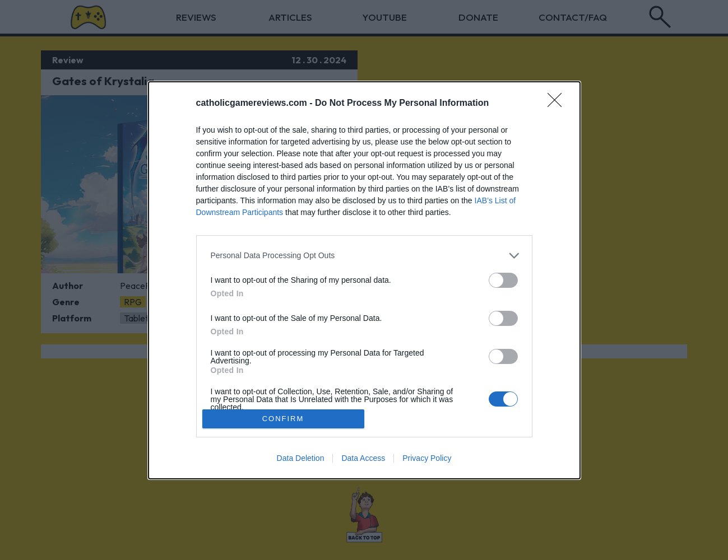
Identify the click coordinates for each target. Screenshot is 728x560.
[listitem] (364, 256)
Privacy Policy (427, 458)
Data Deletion (301, 458)
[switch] (503, 280)
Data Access (363, 458)
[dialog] (364, 280)
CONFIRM (283, 419)
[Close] (558, 104)
